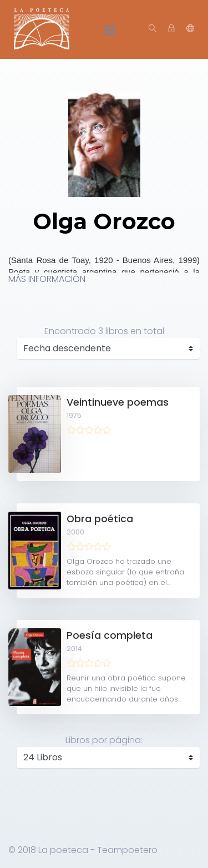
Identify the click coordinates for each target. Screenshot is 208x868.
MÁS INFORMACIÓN (47, 279)
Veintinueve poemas (118, 402)
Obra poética (100, 519)
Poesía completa (110, 635)
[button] (190, 29)
